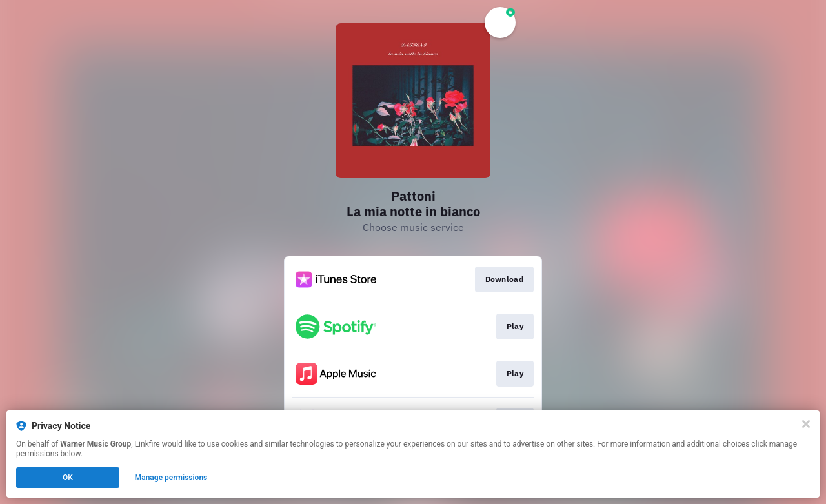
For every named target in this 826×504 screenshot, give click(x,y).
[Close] (806, 424)
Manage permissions (171, 478)
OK (68, 478)
